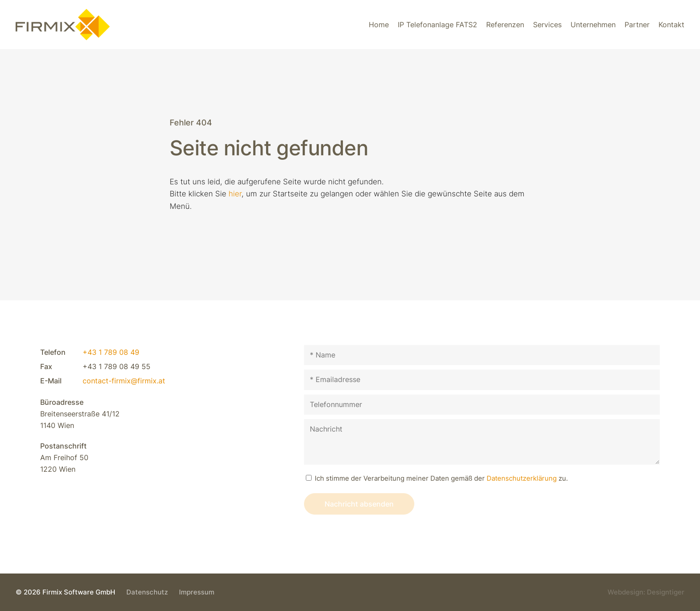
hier (235, 194)
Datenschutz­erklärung (522, 478)
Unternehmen (593, 25)
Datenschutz (147, 592)
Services (547, 25)
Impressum (197, 592)
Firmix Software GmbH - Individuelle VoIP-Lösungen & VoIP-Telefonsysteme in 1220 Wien (63, 25)
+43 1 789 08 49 (111, 352)
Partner (637, 25)
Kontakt (671, 25)
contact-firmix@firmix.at (124, 381)
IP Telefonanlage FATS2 (437, 25)
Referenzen (505, 25)
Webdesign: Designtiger (646, 592)
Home (379, 25)
